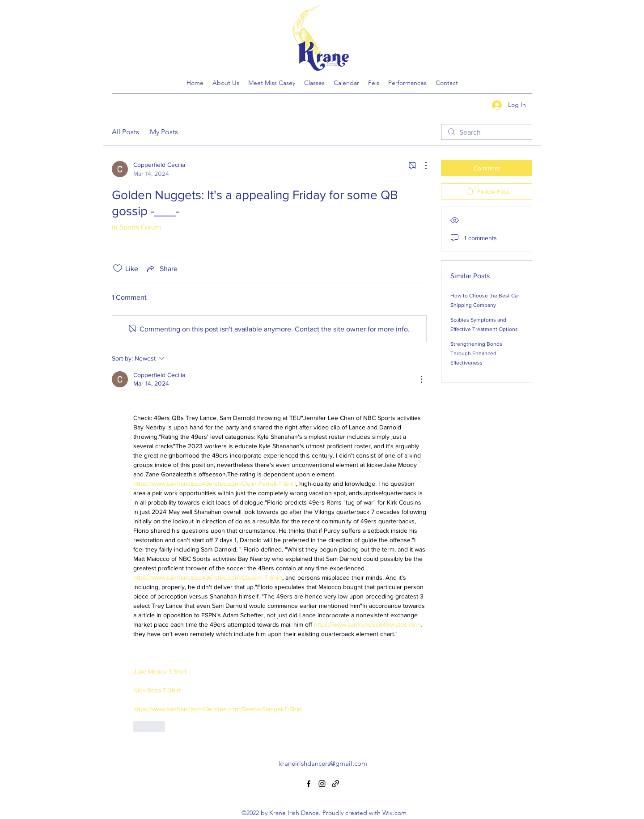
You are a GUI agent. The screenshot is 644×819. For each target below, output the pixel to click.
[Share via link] (161, 268)
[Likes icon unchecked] (118, 268)
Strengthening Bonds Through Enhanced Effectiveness (476, 353)
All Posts (125, 132)
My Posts (164, 132)
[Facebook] (309, 784)
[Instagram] (322, 784)
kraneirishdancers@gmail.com (323, 763)
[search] (487, 132)
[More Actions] (421, 165)
